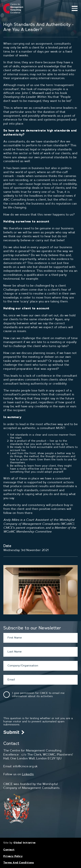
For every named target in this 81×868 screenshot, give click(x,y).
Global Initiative (25, 843)
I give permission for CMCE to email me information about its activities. (38, 694)
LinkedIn (28, 774)
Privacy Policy (13, 856)
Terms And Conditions (19, 862)
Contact (9, 849)
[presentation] (29, 710)
